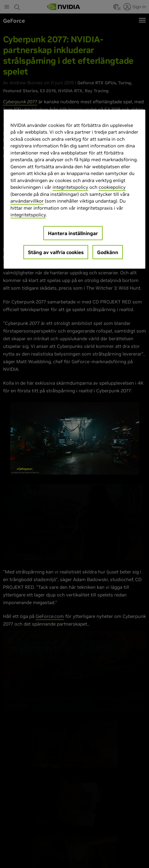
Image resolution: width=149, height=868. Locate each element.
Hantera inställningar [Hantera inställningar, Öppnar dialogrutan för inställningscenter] (73, 233)
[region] (74, 189)
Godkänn (108, 252)
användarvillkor (27, 201)
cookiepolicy (112, 187)
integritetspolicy (70, 187)
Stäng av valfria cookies (56, 252)
